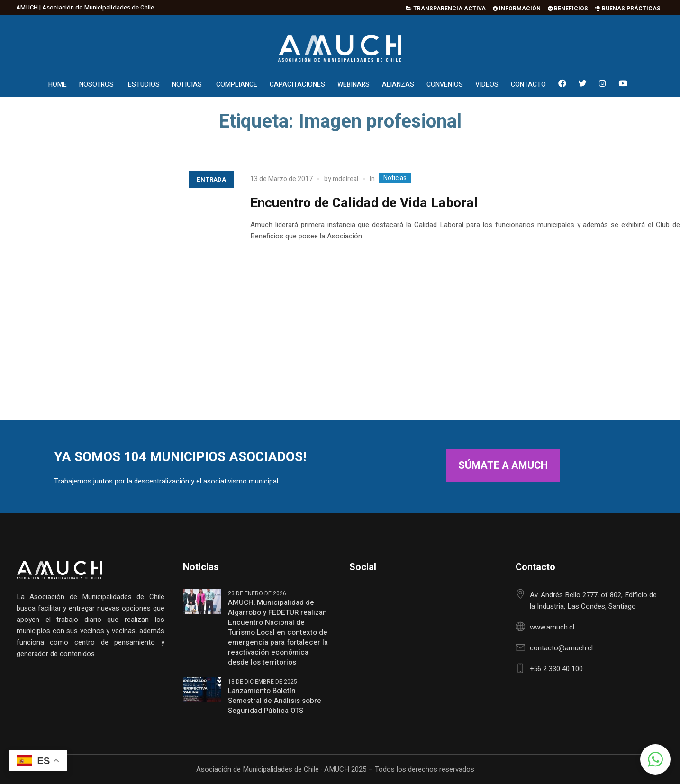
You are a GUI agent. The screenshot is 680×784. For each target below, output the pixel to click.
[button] (655, 759)
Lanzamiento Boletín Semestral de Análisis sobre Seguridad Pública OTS (275, 701)
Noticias (395, 178)
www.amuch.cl (552, 627)
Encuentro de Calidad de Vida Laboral (364, 203)
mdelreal (345, 179)
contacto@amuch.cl (561, 648)
